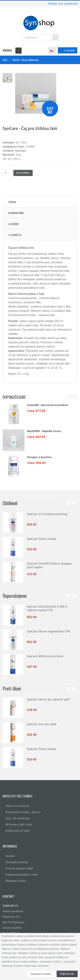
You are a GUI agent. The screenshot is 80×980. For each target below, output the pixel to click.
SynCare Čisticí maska (41, 539)
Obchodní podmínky (17, 861)
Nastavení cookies (16, 880)
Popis (12, 202)
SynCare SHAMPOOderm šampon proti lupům (49, 565)
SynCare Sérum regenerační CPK (48, 631)
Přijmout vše (67, 974)
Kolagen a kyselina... (40, 457)
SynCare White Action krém (45, 656)
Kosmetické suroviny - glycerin (23, 811)
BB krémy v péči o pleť (19, 824)
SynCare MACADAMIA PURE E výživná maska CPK (47, 608)
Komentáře (16, 213)
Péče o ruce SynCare (17, 805)
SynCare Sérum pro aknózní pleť (48, 699)
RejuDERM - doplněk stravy (44, 431)
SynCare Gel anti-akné (42, 724)
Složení (13, 224)
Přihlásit (53, 4)
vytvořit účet (71, 4)
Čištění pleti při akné (18, 830)
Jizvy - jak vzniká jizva (18, 818)
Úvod (5, 60)
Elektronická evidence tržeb (22, 874)
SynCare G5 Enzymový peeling (47, 514)
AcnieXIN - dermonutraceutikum (48, 405)
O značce (15, 235)
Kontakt (10, 855)
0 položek (67, 50)
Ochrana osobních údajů (19, 868)
